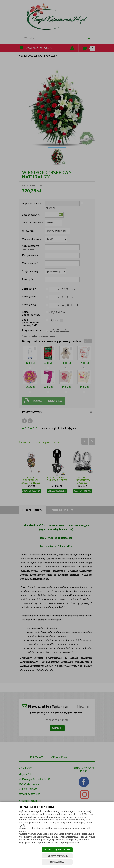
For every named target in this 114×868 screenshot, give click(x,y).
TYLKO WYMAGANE (57, 856)
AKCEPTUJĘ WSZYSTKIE (57, 849)
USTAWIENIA (57, 862)
